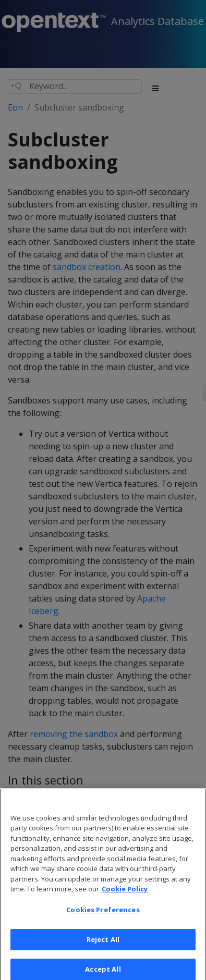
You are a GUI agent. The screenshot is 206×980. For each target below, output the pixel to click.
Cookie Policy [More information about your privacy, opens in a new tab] (125, 896)
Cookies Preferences (103, 916)
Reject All (103, 946)
